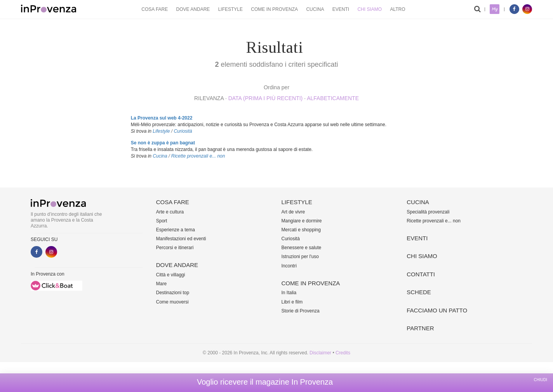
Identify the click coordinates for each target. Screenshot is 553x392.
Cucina (315, 9)
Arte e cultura (170, 212)
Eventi (341, 9)
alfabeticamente (333, 98)
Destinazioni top (173, 293)
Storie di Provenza (301, 311)
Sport (162, 221)
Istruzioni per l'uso (300, 257)
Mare (161, 284)
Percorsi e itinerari (175, 248)
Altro (397, 9)
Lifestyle (230, 9)
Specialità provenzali (428, 212)
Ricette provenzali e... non (198, 156)
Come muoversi (172, 302)
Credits (343, 353)
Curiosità (183, 131)
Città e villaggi (171, 275)
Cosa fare (155, 9)
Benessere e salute (302, 248)
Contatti (421, 274)
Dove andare (193, 9)
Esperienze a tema (176, 230)
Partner (420, 328)
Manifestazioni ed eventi (181, 239)
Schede (419, 292)
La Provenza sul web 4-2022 (162, 118)
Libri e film (292, 302)
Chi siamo (370, 9)
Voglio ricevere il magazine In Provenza (265, 382)
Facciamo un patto (437, 310)
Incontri (289, 266)
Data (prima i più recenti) (266, 98)
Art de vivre (293, 212)
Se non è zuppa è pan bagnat (163, 143)
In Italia (289, 293)
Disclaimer (320, 353)
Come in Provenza (274, 9)
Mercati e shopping (301, 230)
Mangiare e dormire (302, 221)
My (495, 9)
